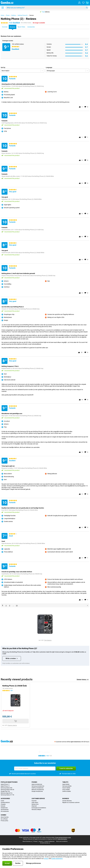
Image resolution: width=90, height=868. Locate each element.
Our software (4, 819)
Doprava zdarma (12, 725)
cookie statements (57, 859)
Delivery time (35, 804)
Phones (34, 782)
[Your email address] (35, 768)
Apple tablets (66, 784)
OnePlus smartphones (38, 788)
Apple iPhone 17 (5, 784)
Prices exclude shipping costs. (63, 837)
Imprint (41, 841)
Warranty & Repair (36, 810)
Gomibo (3, 815)
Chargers (3, 804)
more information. (62, 839)
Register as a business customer (71, 803)
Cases (2, 801)
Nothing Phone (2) (23, 15)
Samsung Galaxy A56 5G (7, 790)
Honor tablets (66, 790)
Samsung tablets (67, 786)
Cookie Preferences (49, 841)
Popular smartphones (9, 782)
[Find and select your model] (47, 8)
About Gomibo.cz (27, 841)
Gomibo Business (67, 801)
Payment (34, 801)
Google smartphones (37, 791)
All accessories (5, 811)
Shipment (34, 806)
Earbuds (3, 806)
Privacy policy (4, 821)
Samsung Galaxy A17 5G (7, 795)
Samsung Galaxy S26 (6, 788)
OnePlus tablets (67, 791)
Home (2, 15)
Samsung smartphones (38, 786)
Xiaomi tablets (66, 788)
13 (17, 606)
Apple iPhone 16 (5, 786)
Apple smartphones (37, 784)
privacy (46, 859)
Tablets (65, 782)
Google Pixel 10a (5, 791)
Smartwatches (5, 810)
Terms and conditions (62, 841)
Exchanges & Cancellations (39, 808)
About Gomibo (5, 817)
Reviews (32, 15)
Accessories (5, 798)
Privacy (35, 841)
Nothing (14, 15)
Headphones (4, 808)
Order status (35, 803)
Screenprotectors (5, 803)
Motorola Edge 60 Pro (7, 793)
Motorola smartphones (38, 790)
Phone (8, 15)
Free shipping (48, 640)
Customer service (38, 798)
